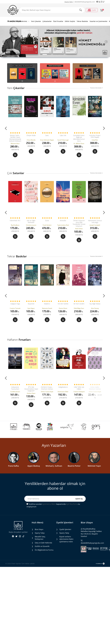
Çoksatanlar (47, 21)
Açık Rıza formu (72, 507)
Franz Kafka (13, 469)
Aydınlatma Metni (49, 507)
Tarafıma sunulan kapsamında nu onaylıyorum (53, 509)
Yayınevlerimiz (23, 21)
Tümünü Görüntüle (96, 88)
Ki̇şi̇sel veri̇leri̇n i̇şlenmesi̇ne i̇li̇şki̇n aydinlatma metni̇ (66, 542)
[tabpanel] (55, 41)
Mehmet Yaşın (94, 469)
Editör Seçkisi (70, 21)
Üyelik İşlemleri (65, 533)
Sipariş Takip (69, 2)
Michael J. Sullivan (54, 469)
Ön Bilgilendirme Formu (44, 553)
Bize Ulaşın (39, 533)
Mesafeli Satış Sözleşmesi (40, 541)
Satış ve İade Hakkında (43, 546)
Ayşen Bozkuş (34, 469)
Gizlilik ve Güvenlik (42, 550)
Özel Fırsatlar (58, 21)
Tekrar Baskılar (82, 21)
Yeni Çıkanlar (36, 21)
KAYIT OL (79, 502)
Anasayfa (11, 21)
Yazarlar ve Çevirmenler (99, 21)
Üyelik (92, 10)
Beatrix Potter (74, 469)
